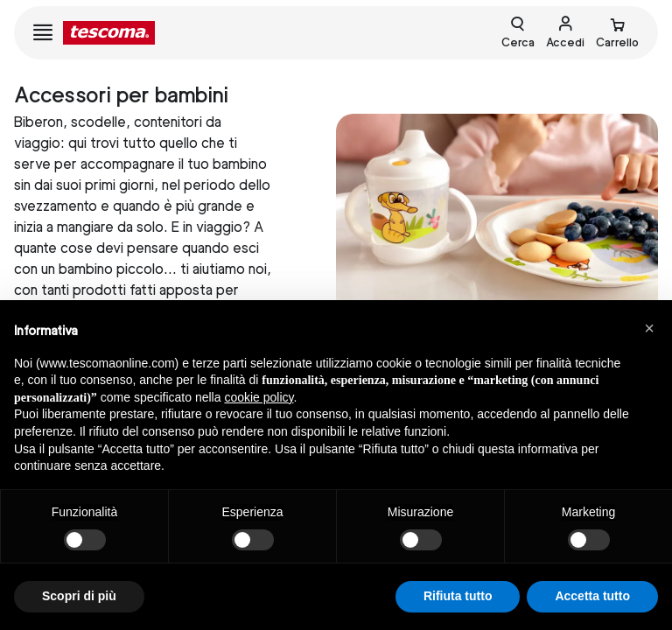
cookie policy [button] (259, 397)
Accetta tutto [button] (592, 596)
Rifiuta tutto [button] (458, 596)
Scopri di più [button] (79, 596)
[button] (649, 328)
